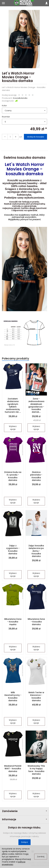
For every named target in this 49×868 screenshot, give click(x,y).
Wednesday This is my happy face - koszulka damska (36, 770)
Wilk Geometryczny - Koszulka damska (13, 696)
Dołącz (24, 842)
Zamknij (41, 857)
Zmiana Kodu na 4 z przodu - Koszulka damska (13, 476)
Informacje (24, 819)
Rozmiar (6, 117)
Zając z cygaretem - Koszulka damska (13, 550)
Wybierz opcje (13, 428)
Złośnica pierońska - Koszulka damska (36, 476)
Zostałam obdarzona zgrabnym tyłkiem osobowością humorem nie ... (13, 405)
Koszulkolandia (20, 98)
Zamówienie (24, 811)
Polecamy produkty (16, 358)
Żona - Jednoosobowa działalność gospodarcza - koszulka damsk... (36, 405)
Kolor (4, 106)
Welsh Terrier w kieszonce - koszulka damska (36, 696)
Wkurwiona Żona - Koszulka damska (36, 622)
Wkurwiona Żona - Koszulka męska (13, 622)
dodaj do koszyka (35, 137)
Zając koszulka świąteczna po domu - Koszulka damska (36, 551)
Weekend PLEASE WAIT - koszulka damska (13, 769)
